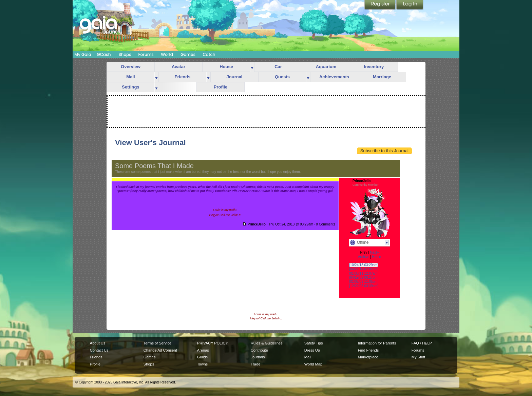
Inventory (374, 67)
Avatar (178, 67)
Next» (374, 252)
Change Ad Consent (160, 350)
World (167, 54)
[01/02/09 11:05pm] (364, 282)
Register (380, 5)
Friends (183, 77)
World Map (313, 364)
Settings (130, 87)
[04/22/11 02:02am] (364, 269)
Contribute (259, 350)
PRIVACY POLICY (213, 343)
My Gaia (83, 54)
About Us (98, 343)
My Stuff (418, 357)
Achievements (334, 77)
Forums (146, 54)
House (226, 67)
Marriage (382, 77)
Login (410, 5)
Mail (130, 77)
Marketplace (368, 357)
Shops (125, 54)
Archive (364, 257)
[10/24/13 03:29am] (364, 265)
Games (188, 54)
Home (376, 257)
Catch (209, 54)
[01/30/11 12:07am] (364, 273)
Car (278, 67)
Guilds (202, 357)
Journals (258, 357)
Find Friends (368, 350)
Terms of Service (157, 343)
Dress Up (312, 350)
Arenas (203, 350)
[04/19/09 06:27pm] (364, 278)
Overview (131, 67)
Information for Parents (377, 343)
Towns (202, 364)
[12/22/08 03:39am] (364, 286)
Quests (282, 77)
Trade (255, 364)
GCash (104, 54)
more (252, 67)
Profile (221, 87)
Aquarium (326, 67)
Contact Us (99, 350)
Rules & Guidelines (267, 343)
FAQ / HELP (422, 343)
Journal (235, 77)
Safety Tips (314, 343)
